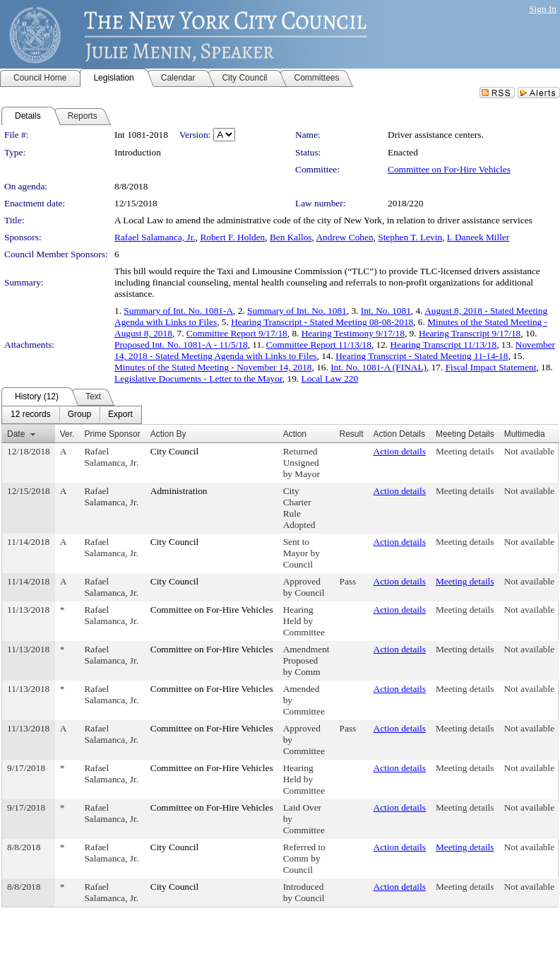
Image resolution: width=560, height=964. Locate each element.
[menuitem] (31, 415)
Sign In (543, 9)
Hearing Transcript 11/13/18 (444, 345)
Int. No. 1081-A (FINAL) (379, 367)
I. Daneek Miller (478, 237)
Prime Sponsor (112, 434)
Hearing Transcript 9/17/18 (470, 333)
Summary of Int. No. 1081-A (178, 311)
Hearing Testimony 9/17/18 (353, 333)
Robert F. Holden (232, 237)
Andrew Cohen (344, 237)
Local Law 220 (329, 378)
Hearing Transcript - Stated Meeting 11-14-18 (422, 356)
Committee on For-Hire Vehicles (449, 169)
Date (16, 434)
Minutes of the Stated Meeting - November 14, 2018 (213, 367)
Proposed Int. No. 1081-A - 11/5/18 (181, 345)
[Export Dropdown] (120, 415)
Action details (400, 451)
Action (295, 434)
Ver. (67, 434)
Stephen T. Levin (410, 237)
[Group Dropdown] (79, 415)
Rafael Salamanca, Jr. (155, 237)
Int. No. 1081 (386, 311)
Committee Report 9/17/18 (237, 333)
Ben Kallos (291, 237)
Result (352, 434)
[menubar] (72, 415)
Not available (529, 451)
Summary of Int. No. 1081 (297, 311)
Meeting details (465, 451)
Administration (179, 491)
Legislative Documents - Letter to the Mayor (198, 378)
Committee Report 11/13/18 (319, 345)
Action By (168, 434)
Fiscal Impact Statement (491, 367)
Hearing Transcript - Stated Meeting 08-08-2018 (322, 322)
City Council (175, 451)
